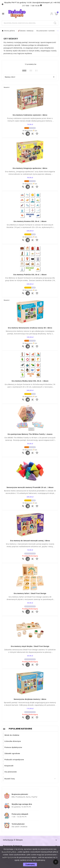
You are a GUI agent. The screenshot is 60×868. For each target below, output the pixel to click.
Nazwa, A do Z (30, 77)
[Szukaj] (27, 23)
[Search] (55, 23)
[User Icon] (52, 14)
